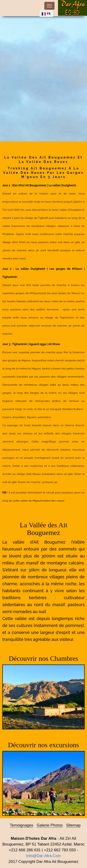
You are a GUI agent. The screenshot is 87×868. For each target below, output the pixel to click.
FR (49, 14)
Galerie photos (50, 825)
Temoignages (21, 825)
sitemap (73, 825)
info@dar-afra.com (43, 856)
